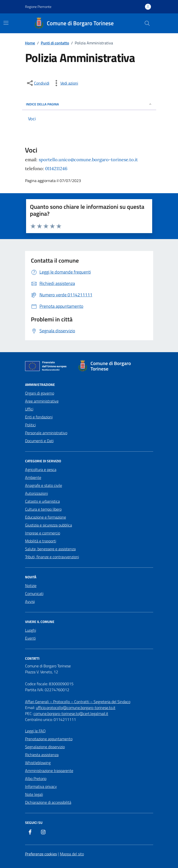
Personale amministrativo (46, 433)
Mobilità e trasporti (41, 541)
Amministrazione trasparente (49, 771)
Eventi (30, 638)
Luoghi (31, 630)
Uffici (29, 409)
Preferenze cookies (41, 854)
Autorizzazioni (36, 493)
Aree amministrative (42, 401)
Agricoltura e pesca (41, 469)
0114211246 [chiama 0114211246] (56, 169)
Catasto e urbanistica (42, 501)
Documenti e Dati (39, 441)
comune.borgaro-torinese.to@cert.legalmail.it (71, 713)
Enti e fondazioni (39, 417)
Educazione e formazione (46, 517)
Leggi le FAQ (35, 731)
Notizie (31, 586)
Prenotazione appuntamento (49, 739)
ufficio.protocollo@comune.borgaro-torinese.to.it (76, 708)
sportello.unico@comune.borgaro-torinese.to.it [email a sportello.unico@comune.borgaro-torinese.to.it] (88, 160)
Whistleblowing (38, 763)
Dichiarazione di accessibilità (48, 802)
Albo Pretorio (36, 778)
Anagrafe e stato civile (44, 485)
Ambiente (33, 477)
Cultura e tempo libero (43, 509)
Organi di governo (40, 393)
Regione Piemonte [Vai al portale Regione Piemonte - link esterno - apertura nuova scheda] (38, 7)
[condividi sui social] (38, 83)
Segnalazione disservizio (45, 747)
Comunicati (34, 593)
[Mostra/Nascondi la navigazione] (6, 23)
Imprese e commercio (43, 533)
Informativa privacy (41, 786)
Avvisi (30, 601)
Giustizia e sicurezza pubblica (49, 525)
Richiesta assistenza (42, 755)
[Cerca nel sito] (147, 23)
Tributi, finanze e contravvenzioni (52, 557)
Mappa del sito (72, 854)
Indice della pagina (89, 104)
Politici (30, 425)
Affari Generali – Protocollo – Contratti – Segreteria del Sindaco (78, 702)
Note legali (34, 794)
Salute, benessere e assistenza (50, 549)
